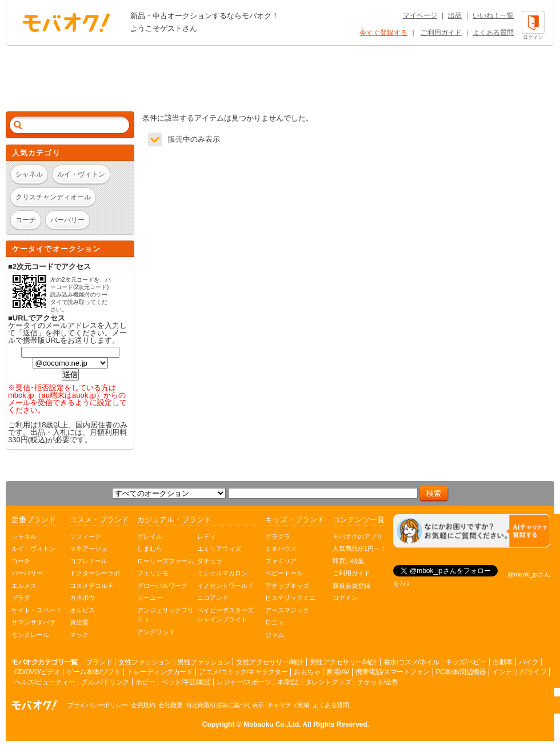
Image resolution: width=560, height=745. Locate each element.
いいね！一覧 (493, 15)
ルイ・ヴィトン (33, 548)
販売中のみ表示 (194, 139)
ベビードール (284, 573)
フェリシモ (153, 573)
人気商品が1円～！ (359, 548)
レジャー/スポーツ (244, 682)
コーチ (21, 561)
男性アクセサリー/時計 (343, 662)
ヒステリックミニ (290, 598)
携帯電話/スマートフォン (392, 672)
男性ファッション (203, 662)
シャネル (24, 536)
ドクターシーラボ (95, 573)
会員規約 (143, 705)
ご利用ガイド (441, 33)
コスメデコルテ (92, 586)
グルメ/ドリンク (105, 682)
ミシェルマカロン (222, 573)
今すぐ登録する (383, 33)
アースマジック (287, 610)
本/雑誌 (288, 682)
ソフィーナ (85, 536)
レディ (207, 536)
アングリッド (156, 632)
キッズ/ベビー (466, 662)
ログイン (345, 598)
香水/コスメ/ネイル (411, 662)
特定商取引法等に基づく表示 (225, 705)
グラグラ (278, 536)
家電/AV (338, 672)
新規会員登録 (351, 586)
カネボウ (82, 598)
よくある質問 (493, 33)
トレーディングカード (160, 672)
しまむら (150, 548)
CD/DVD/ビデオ (37, 672)
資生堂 (79, 622)
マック (79, 635)
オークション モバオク (66, 22)
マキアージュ (89, 548)
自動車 (503, 662)
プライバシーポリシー (97, 705)
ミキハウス (281, 548)
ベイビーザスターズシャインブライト (225, 615)
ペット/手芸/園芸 (186, 682)
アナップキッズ (287, 586)
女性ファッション (145, 662)
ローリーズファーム (165, 561)
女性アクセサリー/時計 (270, 662)
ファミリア (281, 561)
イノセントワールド (225, 586)
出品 (455, 15)
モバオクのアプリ (358, 536)
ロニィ (275, 622)
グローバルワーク (162, 586)
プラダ (21, 598)
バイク (529, 662)
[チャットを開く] (472, 531)
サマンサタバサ (33, 622)
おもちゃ (307, 672)
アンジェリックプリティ (165, 615)
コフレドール (89, 561)
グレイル (150, 536)
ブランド (99, 662)
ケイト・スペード (37, 610)
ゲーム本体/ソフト (93, 672)
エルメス (24, 586)
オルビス (82, 610)
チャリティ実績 (289, 705)
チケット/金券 (378, 682)
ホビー (145, 682)
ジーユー (150, 598)
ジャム (275, 635)
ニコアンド (213, 598)
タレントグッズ (328, 682)
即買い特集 (348, 561)
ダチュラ (210, 561)
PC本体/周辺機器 (461, 672)
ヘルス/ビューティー (45, 682)
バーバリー (27, 573)
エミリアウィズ (219, 548)
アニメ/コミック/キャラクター (243, 672)
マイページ (420, 15)
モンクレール (30, 635)
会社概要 (170, 705)
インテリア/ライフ (519, 672)
